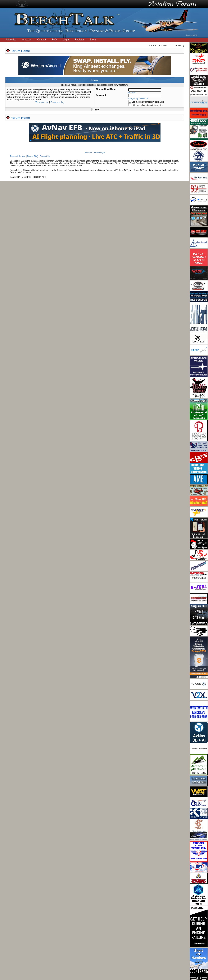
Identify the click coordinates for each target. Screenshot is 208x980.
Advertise (11, 40)
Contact (42, 40)
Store (93, 40)
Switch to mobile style (95, 153)
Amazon (27, 40)
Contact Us (45, 156)
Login (66, 40)
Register (79, 40)
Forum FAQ (33, 156)
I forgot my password (138, 99)
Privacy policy (57, 102)
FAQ (54, 40)
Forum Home (20, 51)
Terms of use (42, 102)
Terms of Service (18, 156)
